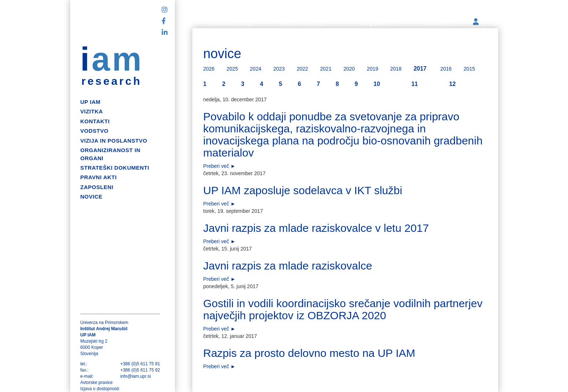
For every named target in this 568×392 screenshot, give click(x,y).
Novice (92, 197)
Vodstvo (95, 131)
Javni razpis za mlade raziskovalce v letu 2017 (316, 228)
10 (377, 84)
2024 (255, 69)
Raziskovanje (231, 23)
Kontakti (95, 121)
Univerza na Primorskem (104, 323)
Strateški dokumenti (115, 168)
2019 (373, 69)
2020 (349, 69)
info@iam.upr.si (136, 376)
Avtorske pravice (97, 382)
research (112, 81)
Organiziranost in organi (110, 154)
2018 (396, 69)
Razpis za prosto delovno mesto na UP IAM (309, 353)
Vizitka (92, 111)
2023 (279, 69)
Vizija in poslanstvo (114, 141)
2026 (209, 69)
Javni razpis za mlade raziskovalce (288, 266)
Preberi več (216, 166)
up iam (91, 102)
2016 (446, 69)
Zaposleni (97, 187)
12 (452, 84)
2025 (232, 69)
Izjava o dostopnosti (100, 389)
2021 (326, 69)
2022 (302, 69)
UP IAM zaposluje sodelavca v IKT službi (303, 190)
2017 (420, 69)
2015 (469, 69)
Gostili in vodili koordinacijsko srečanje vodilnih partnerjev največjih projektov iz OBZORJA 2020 (343, 309)
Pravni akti (99, 177)
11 (415, 84)
